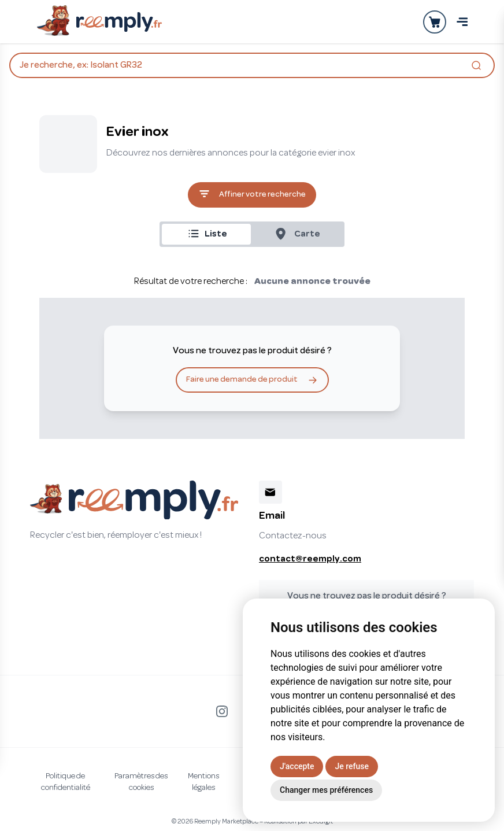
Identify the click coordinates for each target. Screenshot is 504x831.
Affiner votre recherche (252, 195)
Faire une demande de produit (252, 380)
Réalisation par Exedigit (299, 822)
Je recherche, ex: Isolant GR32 (252, 67)
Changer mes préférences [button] (326, 790)
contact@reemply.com (310, 559)
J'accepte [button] (297, 766)
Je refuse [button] (352, 766)
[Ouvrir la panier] (435, 22)
